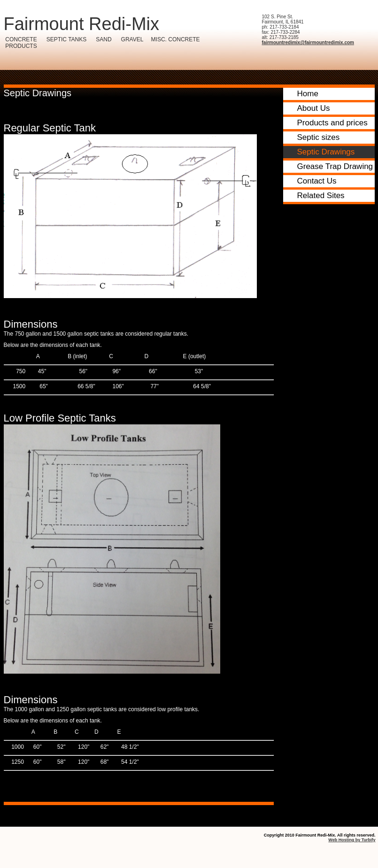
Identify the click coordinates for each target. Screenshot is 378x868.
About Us (314, 108)
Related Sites (321, 196)
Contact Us (317, 181)
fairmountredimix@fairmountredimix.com (308, 42)
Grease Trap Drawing (335, 166)
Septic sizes (319, 137)
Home (308, 94)
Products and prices (332, 123)
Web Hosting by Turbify (352, 840)
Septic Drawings (326, 152)
